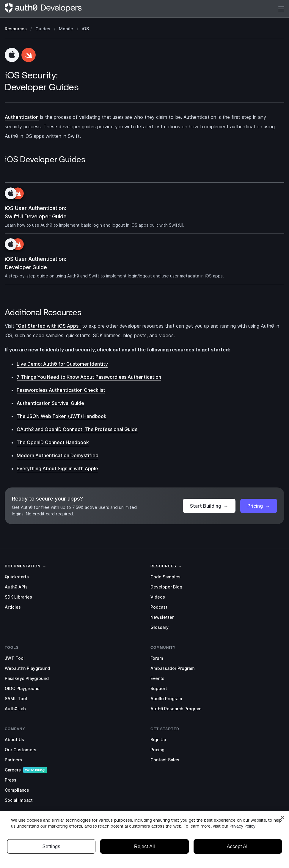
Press (11, 780)
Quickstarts (17, 577)
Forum (157, 658)
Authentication (22, 117)
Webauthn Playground (27, 668)
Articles (13, 607)
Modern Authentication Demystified (58, 455)
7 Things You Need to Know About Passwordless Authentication (89, 377)
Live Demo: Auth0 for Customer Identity (62, 364)
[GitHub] (44, 824)
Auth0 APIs (16, 587)
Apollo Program (166, 699)
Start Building (209, 506)
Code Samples (165, 577)
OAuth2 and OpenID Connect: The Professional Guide (77, 429)
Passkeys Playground (27, 678)
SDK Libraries (18, 597)
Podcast (159, 607)
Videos (158, 597)
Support (159, 688)
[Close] (282, 838)
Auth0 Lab (15, 709)
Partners (13, 760)
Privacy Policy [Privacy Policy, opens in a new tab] (242, 846)
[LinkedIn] (20, 824)
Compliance (17, 790)
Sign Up (158, 740)
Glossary (160, 627)
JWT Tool (15, 658)
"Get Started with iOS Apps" (48, 326)
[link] (23, 566)
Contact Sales (165, 760)
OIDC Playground (22, 688)
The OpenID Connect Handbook (53, 442)
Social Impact (19, 800)
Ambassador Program (173, 668)
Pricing (259, 506)
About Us (14, 740)
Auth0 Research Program (176, 709)
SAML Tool (16, 699)
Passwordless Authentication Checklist (61, 390)
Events (157, 678)
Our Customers (21, 750)
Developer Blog (166, 587)
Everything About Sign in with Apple (57, 468)
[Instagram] (32, 824)
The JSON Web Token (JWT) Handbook (62, 416)
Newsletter (162, 617)
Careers (13, 770)
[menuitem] (72, 577)
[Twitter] (8, 824)
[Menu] (281, 9)
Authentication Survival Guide (50, 403)
